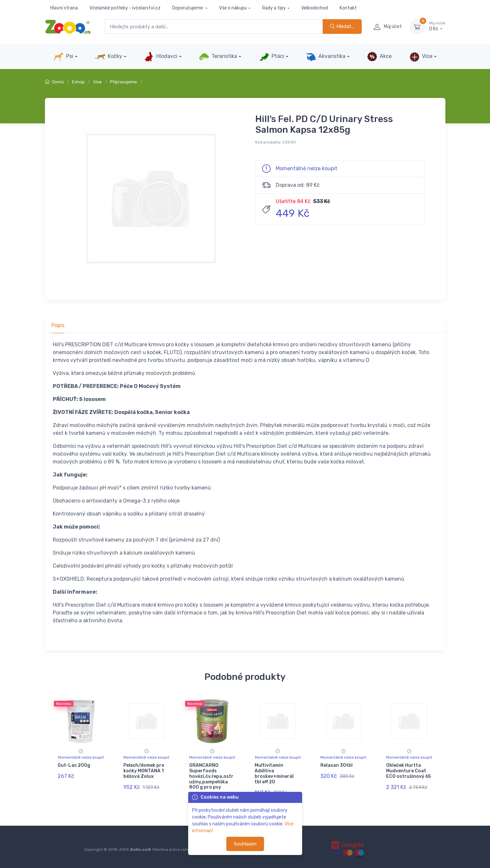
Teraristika (218, 57)
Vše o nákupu (233, 8)
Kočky (109, 57)
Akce (379, 57)
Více (421, 57)
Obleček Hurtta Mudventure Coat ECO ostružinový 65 (408, 771)
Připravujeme (124, 82)
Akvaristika (326, 57)
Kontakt (348, 8)
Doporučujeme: (188, 8)
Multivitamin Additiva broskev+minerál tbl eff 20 (274, 773)
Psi (63, 57)
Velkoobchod (315, 8)
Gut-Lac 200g (74, 765)
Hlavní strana (64, 8)
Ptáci (272, 57)
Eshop (78, 82)
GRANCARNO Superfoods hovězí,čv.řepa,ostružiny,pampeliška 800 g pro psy (211, 776)
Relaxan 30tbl (336, 765)
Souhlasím (245, 844)
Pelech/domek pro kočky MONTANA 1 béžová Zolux (144, 771)
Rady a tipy (274, 8)
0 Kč (437, 26)
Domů (54, 82)
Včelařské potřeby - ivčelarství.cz (125, 8)
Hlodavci (161, 57)
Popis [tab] (58, 325)
